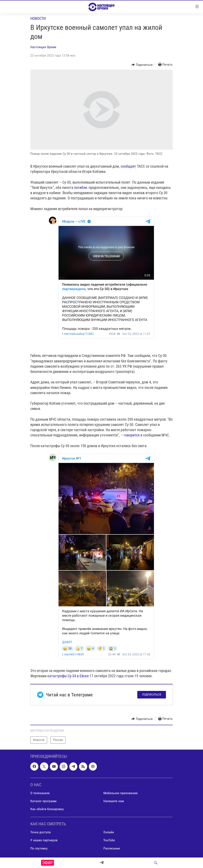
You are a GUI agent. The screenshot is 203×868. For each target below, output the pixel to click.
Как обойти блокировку (47, 809)
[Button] (142, 65)
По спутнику (39, 848)
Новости (38, 18)
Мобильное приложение (121, 793)
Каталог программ (43, 801)
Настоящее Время (43, 47)
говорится (132, 435)
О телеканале (40, 793)
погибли (81, 188)
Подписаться (152, 694)
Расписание (112, 848)
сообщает (128, 166)
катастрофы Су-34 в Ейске (68, 676)
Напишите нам (114, 801)
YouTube (109, 840)
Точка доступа (41, 832)
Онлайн (109, 832)
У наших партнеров (44, 840)
